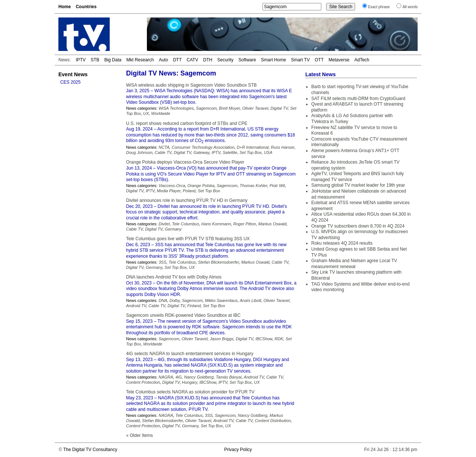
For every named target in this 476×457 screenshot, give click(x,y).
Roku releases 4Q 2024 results (342, 243)
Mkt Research (140, 60)
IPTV (81, 60)
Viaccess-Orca (172, 186)
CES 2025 (70, 82)
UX (146, 113)
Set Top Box (251, 152)
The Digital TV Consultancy (90, 450)
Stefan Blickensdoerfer (218, 262)
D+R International (253, 147)
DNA (163, 300)
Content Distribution (273, 421)
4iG (179, 377)
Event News (73, 74)
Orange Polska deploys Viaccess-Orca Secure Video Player (185, 162)
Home (65, 7)
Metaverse (339, 60)
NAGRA (166, 377)
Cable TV (163, 152)
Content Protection (143, 382)
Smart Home (274, 60)
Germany (173, 229)
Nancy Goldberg (199, 377)
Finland (194, 306)
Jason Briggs (222, 339)
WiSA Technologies (176, 108)
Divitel (164, 224)
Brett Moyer (229, 108)
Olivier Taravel (255, 108)
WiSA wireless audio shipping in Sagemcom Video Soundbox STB (191, 85)
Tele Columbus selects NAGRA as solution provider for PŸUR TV (190, 392)
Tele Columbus (186, 224)
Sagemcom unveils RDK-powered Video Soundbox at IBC (183, 315)
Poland (189, 191)
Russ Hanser (282, 147)
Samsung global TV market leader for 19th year (358, 185)
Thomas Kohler (254, 186)
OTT (319, 60)
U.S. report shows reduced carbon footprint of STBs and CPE (187, 123)
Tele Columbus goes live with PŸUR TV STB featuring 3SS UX (188, 239)
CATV (192, 60)
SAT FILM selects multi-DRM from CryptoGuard (358, 99)
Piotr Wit (277, 186)
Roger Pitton (245, 224)
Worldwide (161, 113)
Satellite (230, 152)
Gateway (201, 152)
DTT (177, 60)
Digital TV (279, 108)
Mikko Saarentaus (221, 300)
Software (247, 60)
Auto (163, 60)
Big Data (113, 60)
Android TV (136, 306)
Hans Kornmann (216, 224)
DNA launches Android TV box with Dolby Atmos (174, 277)
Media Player (169, 191)
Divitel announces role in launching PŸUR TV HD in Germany (187, 200)
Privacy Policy (238, 450)
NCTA (164, 147)
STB (95, 60)
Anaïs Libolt (250, 300)
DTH (208, 60)
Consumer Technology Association (203, 147)
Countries (86, 7)
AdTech (362, 60)
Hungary (189, 382)
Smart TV (300, 60)
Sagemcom (206, 108)
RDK (279, 339)
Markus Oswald (273, 224)
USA (268, 152)
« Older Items (139, 435)
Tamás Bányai (229, 377)
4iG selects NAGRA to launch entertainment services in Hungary (190, 354)
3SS (162, 262)
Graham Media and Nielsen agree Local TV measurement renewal (354, 264)
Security (225, 60)
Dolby (175, 300)
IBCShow (264, 339)
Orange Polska (201, 186)
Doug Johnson (139, 152)
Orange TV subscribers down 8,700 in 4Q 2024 (358, 226)
